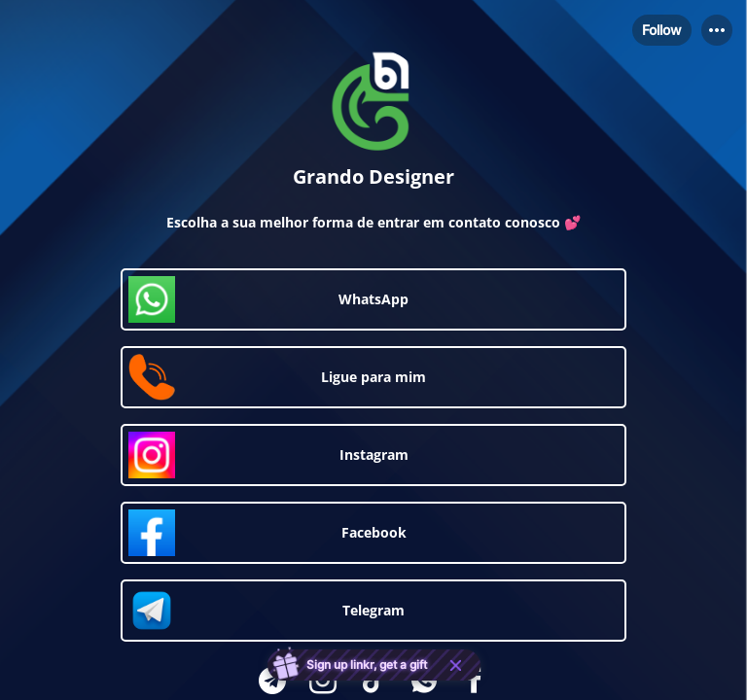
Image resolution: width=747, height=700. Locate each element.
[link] (373, 299)
